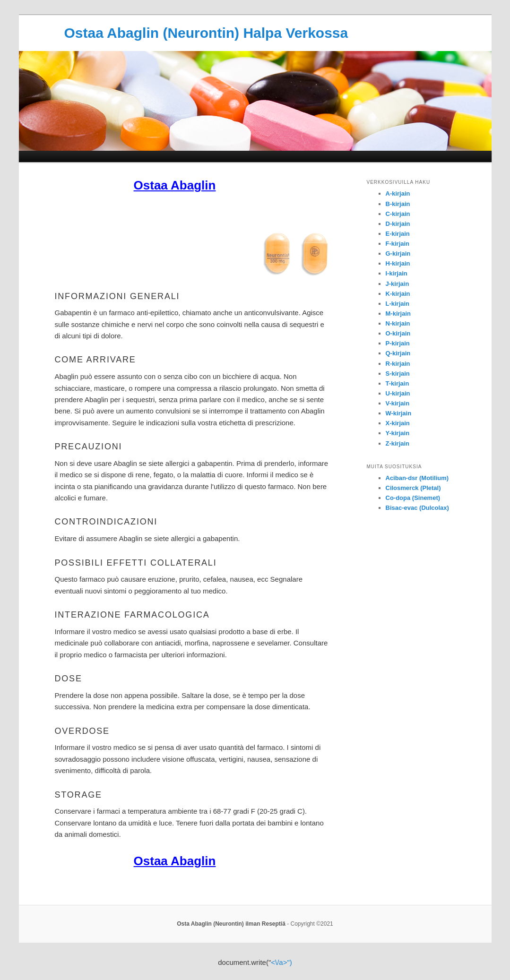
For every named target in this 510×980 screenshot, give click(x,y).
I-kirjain (397, 273)
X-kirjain (398, 423)
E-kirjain (398, 234)
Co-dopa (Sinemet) (413, 498)
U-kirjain (398, 393)
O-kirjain (398, 333)
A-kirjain (398, 193)
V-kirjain (398, 403)
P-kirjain (398, 343)
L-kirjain (398, 304)
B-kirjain (398, 204)
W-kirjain (399, 413)
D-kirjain (398, 224)
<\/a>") (281, 962)
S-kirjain (398, 374)
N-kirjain (398, 323)
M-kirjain (398, 314)
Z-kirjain (398, 443)
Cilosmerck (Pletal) (413, 488)
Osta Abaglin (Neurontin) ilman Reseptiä (231, 924)
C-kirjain (398, 214)
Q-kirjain (398, 353)
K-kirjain (398, 294)
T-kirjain (398, 383)
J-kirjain (398, 284)
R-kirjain (398, 364)
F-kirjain (398, 244)
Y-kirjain (398, 433)
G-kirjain (398, 254)
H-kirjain (398, 263)
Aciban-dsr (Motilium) (417, 478)
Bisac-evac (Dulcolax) (417, 508)
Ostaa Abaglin (175, 185)
